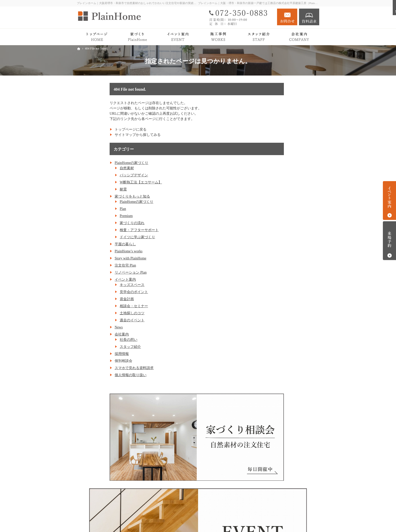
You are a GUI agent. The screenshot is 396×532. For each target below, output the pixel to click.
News (86, 327)
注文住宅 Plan (92, 265)
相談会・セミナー (101, 306)
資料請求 (309, 17)
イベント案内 (92, 280)
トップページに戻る (98, 129)
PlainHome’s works (96, 251)
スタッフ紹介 (97, 347)
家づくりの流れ (99, 223)
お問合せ (287, 17)
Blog (269, 373)
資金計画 (94, 299)
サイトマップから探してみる (105, 135)
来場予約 (389, 241)
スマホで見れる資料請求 (101, 368)
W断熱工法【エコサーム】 (108, 182)
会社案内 (89, 334)
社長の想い (96, 340)
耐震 (90, 189)
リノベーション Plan (98, 272)
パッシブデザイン (101, 175)
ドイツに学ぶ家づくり (105, 237)
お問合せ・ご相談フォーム (289, 501)
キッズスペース (99, 285)
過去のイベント (99, 320)
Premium (93, 216)
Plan (90, 209)
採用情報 (89, 354)
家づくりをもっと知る (100, 196)
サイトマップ (276, 440)
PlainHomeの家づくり (99, 163)
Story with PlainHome (98, 258)
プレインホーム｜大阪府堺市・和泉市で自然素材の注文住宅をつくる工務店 (240, 520)
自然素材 (94, 168)
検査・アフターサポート (106, 230)
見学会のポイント (101, 292)
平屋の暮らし (92, 244)
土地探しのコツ (99, 313)
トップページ (276, 158)
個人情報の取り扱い (98, 375)
